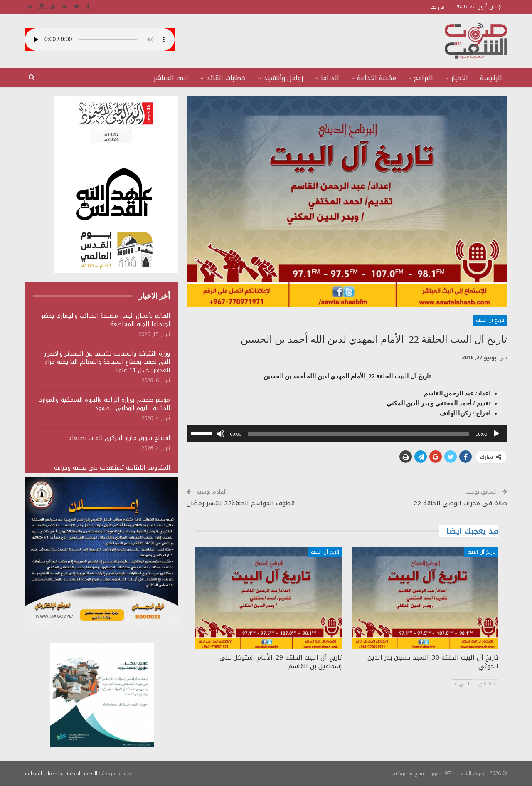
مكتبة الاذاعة (377, 78)
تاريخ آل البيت (490, 320)
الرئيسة (491, 78)
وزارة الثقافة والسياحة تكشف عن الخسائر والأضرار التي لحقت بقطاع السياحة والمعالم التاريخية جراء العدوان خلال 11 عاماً (107, 362)
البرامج (424, 78)
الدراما (330, 78)
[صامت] (221, 434)
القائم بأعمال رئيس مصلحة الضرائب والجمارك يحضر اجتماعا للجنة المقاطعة (106, 320)
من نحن (436, 7)
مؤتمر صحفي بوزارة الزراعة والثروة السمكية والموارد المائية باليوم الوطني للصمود (105, 404)
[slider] (359, 434)
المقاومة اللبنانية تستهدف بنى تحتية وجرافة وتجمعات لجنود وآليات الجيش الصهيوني (112, 472)
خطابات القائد (226, 78)
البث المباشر (171, 78)
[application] (347, 434)
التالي (463, 684)
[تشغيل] (496, 434)
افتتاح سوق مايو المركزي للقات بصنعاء (119, 438)
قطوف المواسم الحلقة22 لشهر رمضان (241, 503)
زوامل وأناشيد (283, 78)
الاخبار (459, 78)
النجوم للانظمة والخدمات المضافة (61, 773)
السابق (487, 684)
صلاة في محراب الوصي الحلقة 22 (460, 503)
